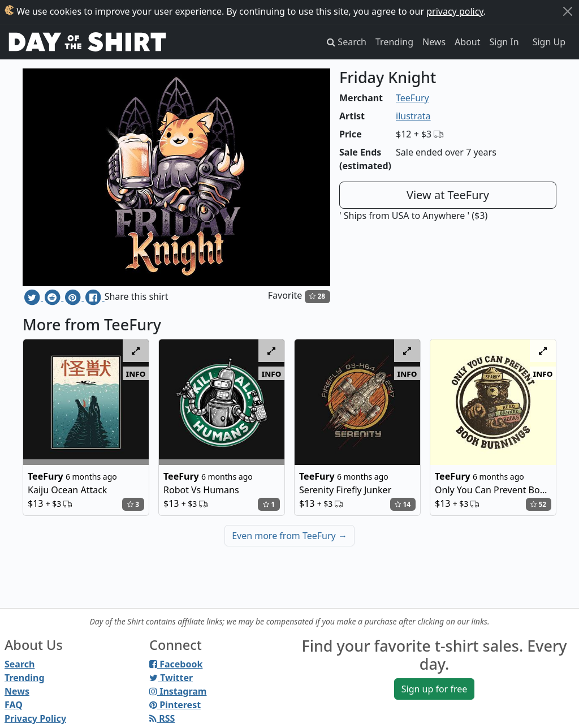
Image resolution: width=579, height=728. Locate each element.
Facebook (176, 664)
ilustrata (413, 116)
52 (538, 504)
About (467, 42)
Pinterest (175, 705)
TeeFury (412, 98)
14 (403, 504)
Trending (394, 42)
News (434, 42)
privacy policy (455, 11)
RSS (162, 718)
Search (20, 664)
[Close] (568, 11)
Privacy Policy (35, 718)
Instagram (178, 691)
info (136, 373)
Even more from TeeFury (289, 536)
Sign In (504, 42)
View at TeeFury (448, 195)
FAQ (14, 705)
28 (317, 296)
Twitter (171, 678)
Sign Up (549, 42)
